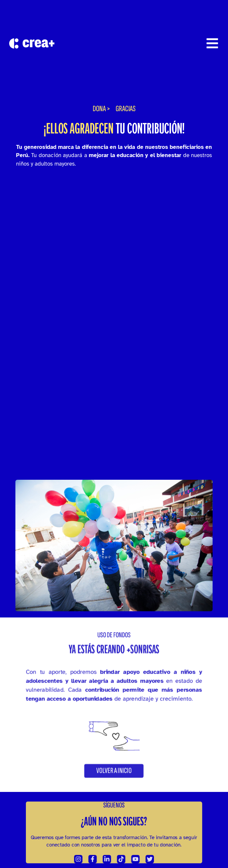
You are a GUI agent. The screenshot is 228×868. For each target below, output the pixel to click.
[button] (114, 780)
